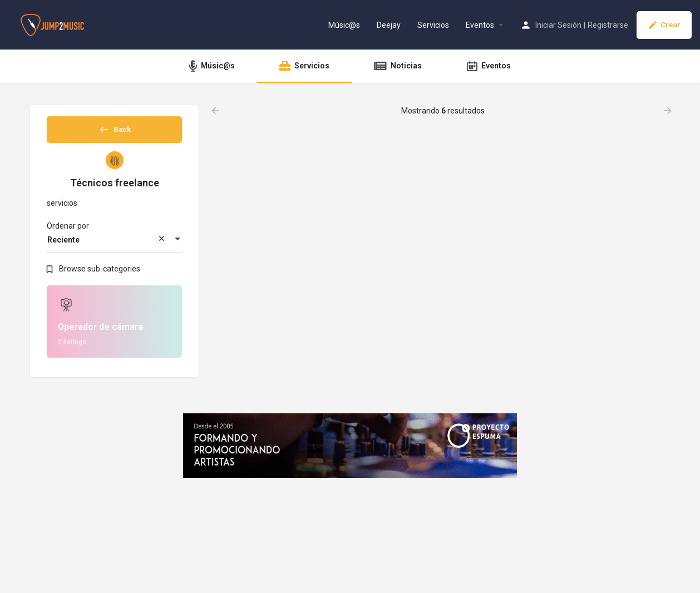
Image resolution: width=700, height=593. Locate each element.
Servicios (433, 25)
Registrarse (608, 25)
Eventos (480, 25)
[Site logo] (54, 24)
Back (115, 133)
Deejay (389, 25)
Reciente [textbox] (108, 250)
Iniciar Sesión (558, 25)
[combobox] (114, 249)
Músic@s (344, 25)
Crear (664, 25)
